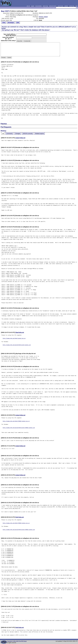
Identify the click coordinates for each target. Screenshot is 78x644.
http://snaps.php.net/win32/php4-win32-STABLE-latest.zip (19, 428)
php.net (28, 6)
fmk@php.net (20, 517)
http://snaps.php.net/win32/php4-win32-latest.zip (17, 345)
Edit (18, 23)
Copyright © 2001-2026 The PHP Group (17, 641)
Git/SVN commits (28, 133)
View (4, 23)
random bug (72, 6)
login (77, 6)
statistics (66, 6)
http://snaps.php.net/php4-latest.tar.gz (14, 338)
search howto (60, 6)
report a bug (45, 6)
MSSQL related (43, 17)
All (3, 133)
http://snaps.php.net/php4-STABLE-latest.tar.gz (16, 421)
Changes (18, 133)
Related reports (39, 133)
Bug (3, 11)
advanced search (53, 6)
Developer (11, 23)
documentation (39, 6)
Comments (9, 133)
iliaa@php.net (20, 332)
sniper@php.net (20, 138)
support (33, 6)
